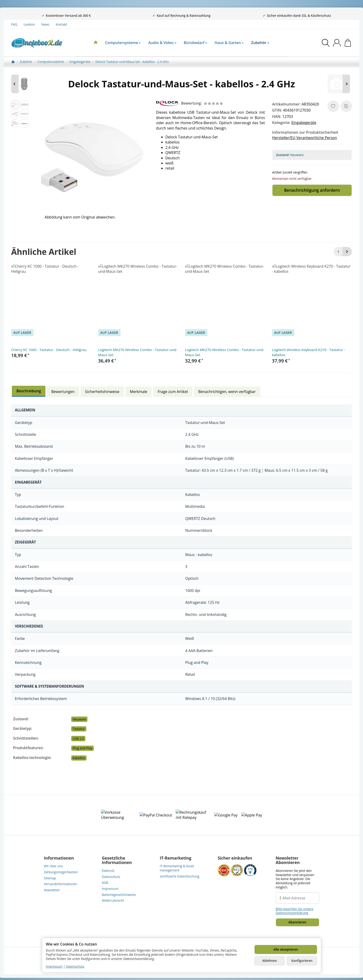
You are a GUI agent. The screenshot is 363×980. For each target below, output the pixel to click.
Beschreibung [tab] (29, 391)
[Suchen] (326, 43)
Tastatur (79, 729)
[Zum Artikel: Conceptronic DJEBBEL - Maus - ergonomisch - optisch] (25, 84)
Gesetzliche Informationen (117, 860)
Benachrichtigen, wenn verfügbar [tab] (227, 392)
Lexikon (29, 24)
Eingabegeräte (304, 123)
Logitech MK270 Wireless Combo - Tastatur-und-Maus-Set (138, 352)
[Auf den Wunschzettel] (333, 106)
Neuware (79, 719)
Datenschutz (75, 966)
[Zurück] (338, 252)
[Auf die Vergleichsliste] (346, 106)
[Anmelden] (337, 43)
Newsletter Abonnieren (288, 860)
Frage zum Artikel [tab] (173, 392)
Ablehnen (270, 961)
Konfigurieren (302, 961)
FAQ (14, 24)
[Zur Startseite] (37, 43)
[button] (15, 104)
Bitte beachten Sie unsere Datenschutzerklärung (295, 911)
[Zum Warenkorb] (348, 43)
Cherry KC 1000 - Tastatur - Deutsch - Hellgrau (49, 350)
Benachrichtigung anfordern (312, 190)
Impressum (54, 966)
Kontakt (62, 24)
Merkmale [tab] (139, 392)
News (45, 24)
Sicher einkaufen (235, 858)
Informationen (59, 858)
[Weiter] (347, 252)
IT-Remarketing (176, 858)
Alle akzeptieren (286, 949)
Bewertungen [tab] (63, 392)
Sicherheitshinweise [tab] (102, 392)
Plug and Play (82, 748)
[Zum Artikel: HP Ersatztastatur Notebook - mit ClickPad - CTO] (338, 84)
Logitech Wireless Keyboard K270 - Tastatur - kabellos (309, 352)
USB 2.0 (78, 739)
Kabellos (79, 758)
